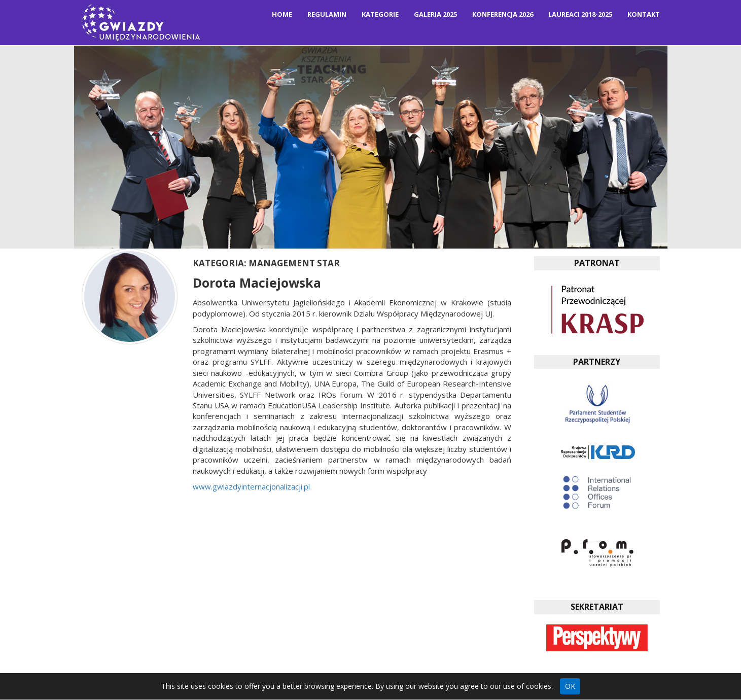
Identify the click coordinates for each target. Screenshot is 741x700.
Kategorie (380, 14)
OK (570, 686)
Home (282, 14)
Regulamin (327, 14)
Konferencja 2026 (503, 14)
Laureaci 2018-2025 (580, 14)
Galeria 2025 (435, 14)
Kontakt (644, 14)
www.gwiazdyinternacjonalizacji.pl (251, 486)
